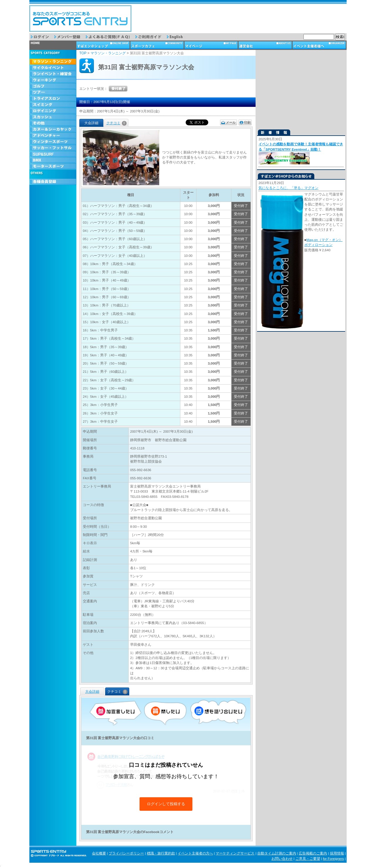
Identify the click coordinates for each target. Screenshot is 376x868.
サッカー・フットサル (53, 148)
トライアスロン (53, 99)
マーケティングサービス (235, 853)
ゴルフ (53, 86)
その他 (53, 123)
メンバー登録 (70, 37)
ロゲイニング (53, 111)
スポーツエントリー (80, 18)
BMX (53, 160)
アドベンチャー (53, 136)
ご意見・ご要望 (308, 859)
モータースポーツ (53, 167)
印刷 (247, 122)
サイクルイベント (53, 68)
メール (231, 122)
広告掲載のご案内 (313, 853)
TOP (83, 53)
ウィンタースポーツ (53, 142)
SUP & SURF (53, 154)
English (179, 37)
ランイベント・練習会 (53, 74)
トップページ (53, 45)
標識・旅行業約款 (161, 853)
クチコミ (116, 123)
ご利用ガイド (151, 37)
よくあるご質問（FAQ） (111, 37)
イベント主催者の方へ (195, 853)
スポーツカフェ (157, 45)
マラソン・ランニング (53, 62)
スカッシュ (53, 117)
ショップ (103, 45)
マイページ (211, 45)
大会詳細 (92, 692)
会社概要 (99, 853)
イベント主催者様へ (320, 45)
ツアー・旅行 (53, 93)
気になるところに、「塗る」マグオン (288, 188)
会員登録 (53, 182)
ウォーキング (53, 80)
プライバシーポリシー (126, 853)
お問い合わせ (282, 859)
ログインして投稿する (166, 804)
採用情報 (337, 853)
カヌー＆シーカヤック (53, 130)
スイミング (53, 105)
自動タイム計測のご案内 (277, 853)
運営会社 (266, 45)
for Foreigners (333, 859)
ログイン (43, 37)
